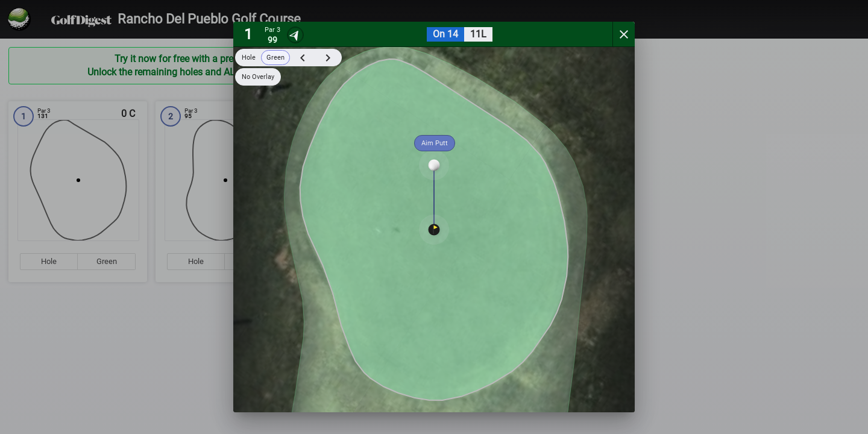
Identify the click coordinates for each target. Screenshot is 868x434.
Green (275, 58)
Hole (249, 58)
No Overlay (258, 77)
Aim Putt (435, 143)
